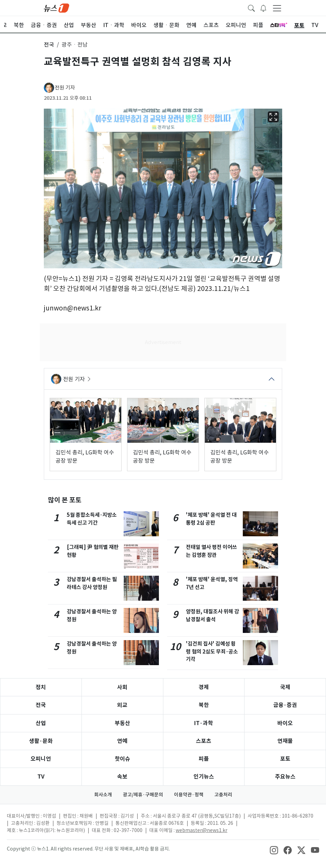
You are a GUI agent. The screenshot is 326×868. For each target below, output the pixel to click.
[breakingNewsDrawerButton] (263, 8)
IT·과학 (204, 723)
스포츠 (204, 741)
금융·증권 (285, 705)
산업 (41, 723)
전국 (41, 705)
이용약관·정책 (189, 795)
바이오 (285, 723)
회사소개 (103, 795)
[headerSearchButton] (251, 8)
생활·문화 (41, 741)
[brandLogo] (57, 8)
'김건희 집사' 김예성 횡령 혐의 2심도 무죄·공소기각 (212, 652)
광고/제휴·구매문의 (143, 795)
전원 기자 (65, 88)
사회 (122, 687)
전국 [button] (49, 45)
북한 (204, 705)
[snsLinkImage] (274, 849)
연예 (122, 741)
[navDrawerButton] (277, 8)
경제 (204, 687)
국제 (285, 687)
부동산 (122, 723)
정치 (41, 687)
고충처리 (223, 795)
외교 (122, 705)
